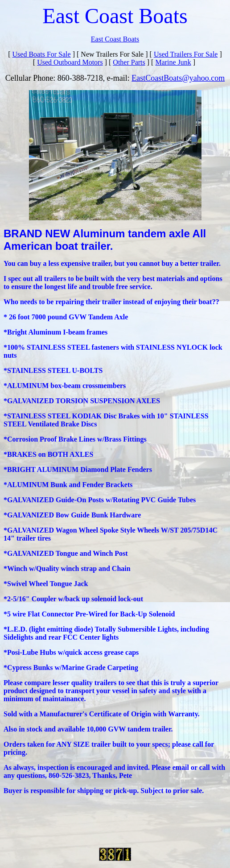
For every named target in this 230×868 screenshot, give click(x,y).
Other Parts (129, 62)
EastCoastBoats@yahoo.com (178, 78)
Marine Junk (173, 62)
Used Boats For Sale (42, 54)
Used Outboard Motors (70, 62)
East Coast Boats (115, 39)
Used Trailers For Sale (186, 54)
